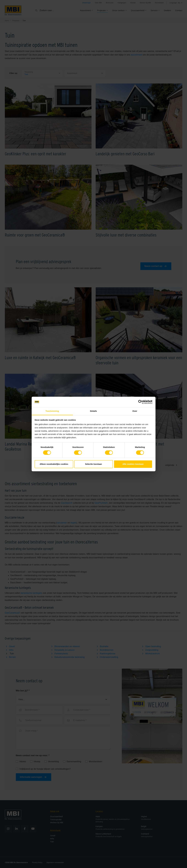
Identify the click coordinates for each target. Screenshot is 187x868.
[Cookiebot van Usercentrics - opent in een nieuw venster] (140, 402)
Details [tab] (94, 411)
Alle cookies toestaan (133, 464)
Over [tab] (135, 411)
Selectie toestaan (93, 464)
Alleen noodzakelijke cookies (54, 464)
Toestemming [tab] (52, 411)
